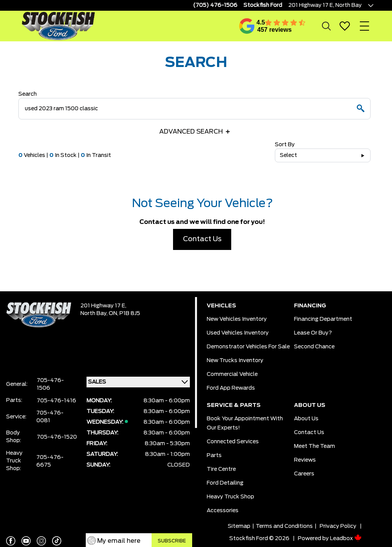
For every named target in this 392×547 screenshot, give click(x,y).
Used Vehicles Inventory (238, 333)
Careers (304, 474)
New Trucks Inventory (235, 361)
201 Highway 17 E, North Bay (325, 5)
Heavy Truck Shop (230, 497)
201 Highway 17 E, (103, 306)
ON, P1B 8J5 (124, 314)
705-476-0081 (50, 417)
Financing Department (323, 319)
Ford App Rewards (231, 388)
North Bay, (95, 314)
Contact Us (202, 239)
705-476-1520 (57, 437)
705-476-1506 (50, 384)
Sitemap (239, 526)
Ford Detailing (225, 483)
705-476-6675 (50, 461)
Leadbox (346, 539)
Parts (214, 456)
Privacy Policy (338, 526)
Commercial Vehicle (232, 374)
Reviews (305, 460)
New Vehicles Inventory (237, 319)
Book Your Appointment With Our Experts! (245, 423)
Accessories (223, 511)
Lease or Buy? (313, 333)
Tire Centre (221, 469)
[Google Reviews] (247, 26)
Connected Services (233, 442)
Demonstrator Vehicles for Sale (248, 347)
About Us (306, 419)
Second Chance (314, 347)
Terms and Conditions (284, 526)
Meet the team (314, 446)
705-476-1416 (56, 401)
